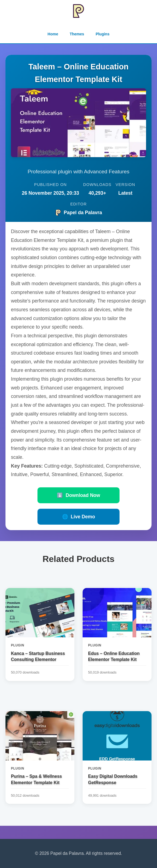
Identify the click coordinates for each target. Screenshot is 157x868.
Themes (77, 34)
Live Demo (79, 517)
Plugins (103, 34)
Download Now (78, 495)
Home (53, 34)
